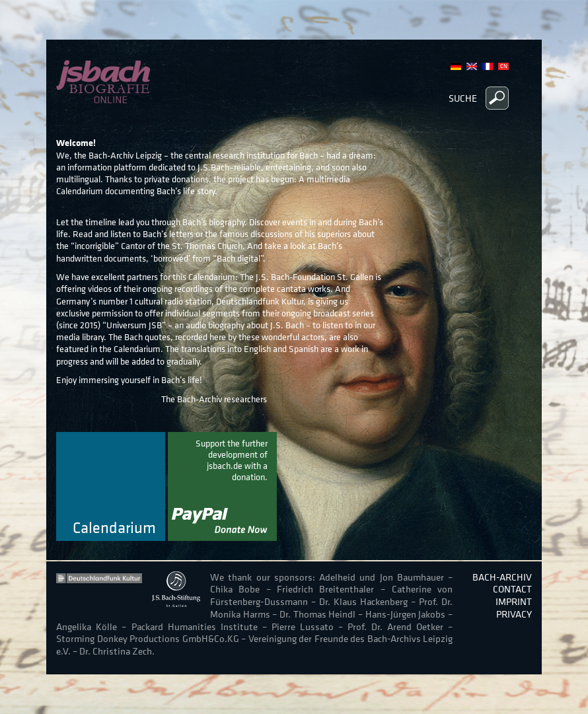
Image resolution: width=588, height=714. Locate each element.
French (488, 66)
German (456, 66)
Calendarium (114, 528)
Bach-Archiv (502, 577)
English (472, 66)
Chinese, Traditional (503, 66)
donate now (222, 486)
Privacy (514, 614)
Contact (512, 589)
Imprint (514, 601)
